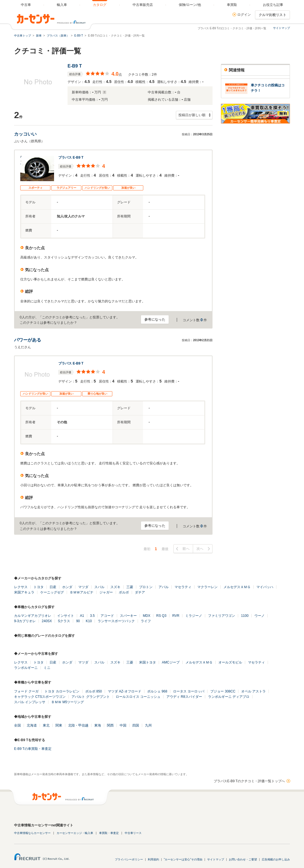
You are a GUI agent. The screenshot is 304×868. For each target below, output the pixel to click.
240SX (47, 621)
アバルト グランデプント (90, 697)
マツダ (83, 587)
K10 (89, 621)
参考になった (155, 320)
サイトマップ (281, 28)
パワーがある (28, 340)
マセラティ (183, 587)
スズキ (115, 587)
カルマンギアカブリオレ (33, 616)
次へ (200, 549)
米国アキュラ (24, 592)
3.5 (92, 616)
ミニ (47, 668)
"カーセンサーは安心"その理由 (183, 859)
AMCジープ (171, 662)
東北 (46, 725)
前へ (186, 549)
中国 (123, 725)
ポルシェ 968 (157, 691)
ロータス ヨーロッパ (189, 691)
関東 (59, 725)
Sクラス (64, 621)
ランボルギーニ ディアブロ (229, 697)
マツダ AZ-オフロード (125, 691)
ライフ (146, 621)
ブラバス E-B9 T (71, 158)
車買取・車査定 (109, 833)
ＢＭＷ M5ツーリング (68, 702)
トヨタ (39, 587)
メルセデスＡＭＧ (237, 587)
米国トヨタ (147, 662)
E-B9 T (75, 66)
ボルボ (124, 592)
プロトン (146, 587)
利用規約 (153, 859)
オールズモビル (230, 662)
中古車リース (133, 833)
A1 (82, 616)
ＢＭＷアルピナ (82, 592)
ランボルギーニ (26, 668)
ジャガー (106, 592)
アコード (107, 616)
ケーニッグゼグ (52, 592)
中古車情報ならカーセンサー (32, 833)
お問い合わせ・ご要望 (243, 859)
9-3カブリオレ (25, 621)
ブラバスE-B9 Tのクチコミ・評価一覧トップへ (249, 781)
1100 (245, 616)
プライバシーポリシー (129, 859)
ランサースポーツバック (116, 621)
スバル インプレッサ (30, 702)
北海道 (32, 725)
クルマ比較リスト (272, 15)
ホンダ (67, 587)
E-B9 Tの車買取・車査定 (33, 749)
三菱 (130, 587)
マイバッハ (265, 587)
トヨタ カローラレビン (62, 691)
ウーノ (260, 616)
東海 (98, 725)
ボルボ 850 (94, 691)
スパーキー (128, 616)
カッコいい (25, 134)
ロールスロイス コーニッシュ (138, 697)
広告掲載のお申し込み (276, 859)
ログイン (244, 15)
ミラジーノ (194, 616)
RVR (176, 616)
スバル (99, 587)
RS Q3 (161, 616)
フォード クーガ (26, 691)
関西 (110, 725)
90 (78, 621)
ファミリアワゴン (222, 616)
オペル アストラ (253, 691)
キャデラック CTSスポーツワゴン (40, 697)
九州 (148, 725)
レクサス (21, 587)
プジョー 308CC (223, 691)
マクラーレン (207, 587)
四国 (136, 725)
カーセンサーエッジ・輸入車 (75, 833)
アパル (164, 587)
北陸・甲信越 (78, 725)
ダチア (140, 592)
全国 (17, 725)
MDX (147, 616)
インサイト (66, 616)
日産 (53, 587)
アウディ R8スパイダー (184, 697)
